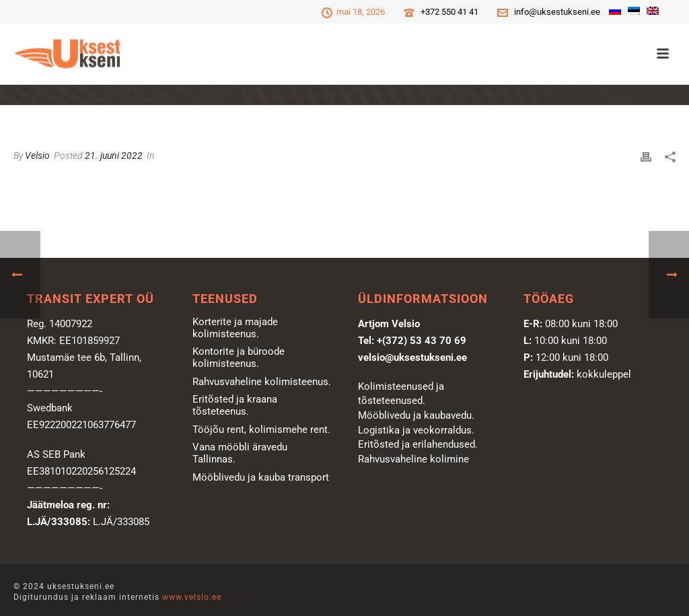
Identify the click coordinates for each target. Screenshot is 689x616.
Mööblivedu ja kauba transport (261, 477)
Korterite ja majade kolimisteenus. (235, 328)
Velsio (37, 156)
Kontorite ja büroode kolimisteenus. (239, 357)
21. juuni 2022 (114, 156)
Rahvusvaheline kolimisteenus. (262, 382)
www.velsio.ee (192, 597)
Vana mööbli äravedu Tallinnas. (240, 453)
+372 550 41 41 (449, 12)
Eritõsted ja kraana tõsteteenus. (235, 405)
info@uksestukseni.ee (557, 12)
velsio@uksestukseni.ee (412, 357)
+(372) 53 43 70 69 (422, 341)
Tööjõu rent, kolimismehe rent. (261, 430)
